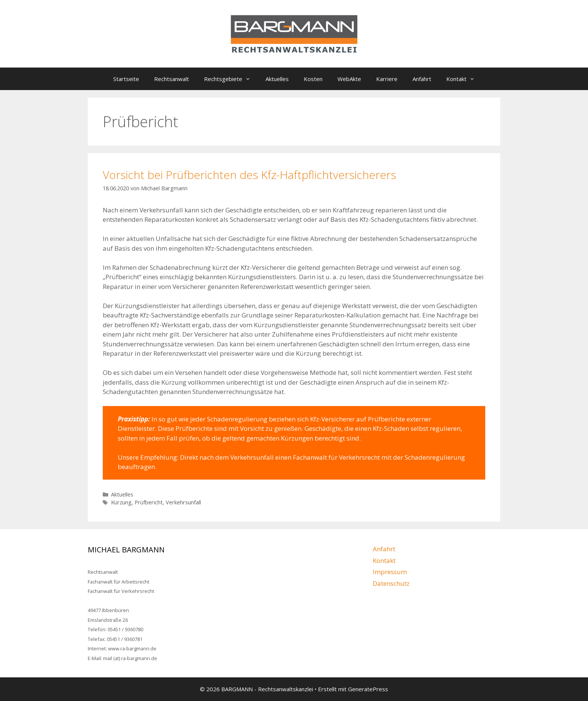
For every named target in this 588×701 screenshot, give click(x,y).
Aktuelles (277, 79)
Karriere (387, 79)
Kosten (313, 79)
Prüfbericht (149, 502)
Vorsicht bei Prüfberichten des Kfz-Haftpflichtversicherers (249, 175)
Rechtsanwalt (172, 79)
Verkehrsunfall (183, 502)
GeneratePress (368, 689)
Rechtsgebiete (231, 79)
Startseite (126, 79)
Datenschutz (391, 583)
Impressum (390, 572)
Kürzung (121, 502)
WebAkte (349, 79)
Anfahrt (422, 79)
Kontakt (464, 79)
